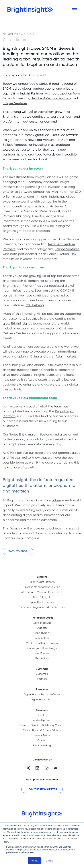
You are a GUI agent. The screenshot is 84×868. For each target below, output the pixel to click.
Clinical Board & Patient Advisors (42, 730)
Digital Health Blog (42, 699)
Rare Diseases (42, 653)
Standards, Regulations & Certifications (42, 607)
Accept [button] (34, 861)
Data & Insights (42, 597)
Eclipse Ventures (15, 103)
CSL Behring (35, 306)
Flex (74, 255)
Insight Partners (32, 93)
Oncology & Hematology (42, 648)
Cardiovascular (42, 623)
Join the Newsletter (42, 789)
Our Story (42, 715)
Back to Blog (18, 553)
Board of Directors (36, 232)
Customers (42, 674)
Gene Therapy (42, 633)
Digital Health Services (42, 602)
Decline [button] (50, 861)
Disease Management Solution (42, 587)
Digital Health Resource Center (42, 694)
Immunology (42, 638)
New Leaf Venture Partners (51, 98)
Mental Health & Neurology (42, 643)
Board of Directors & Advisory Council (42, 725)
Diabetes (42, 628)
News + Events (42, 735)
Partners (42, 679)
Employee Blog (42, 745)
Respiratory (42, 658)
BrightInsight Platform (42, 582)
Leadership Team (42, 720)
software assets (36, 381)
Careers (42, 740)
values (56, 502)
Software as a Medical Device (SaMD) (42, 592)
